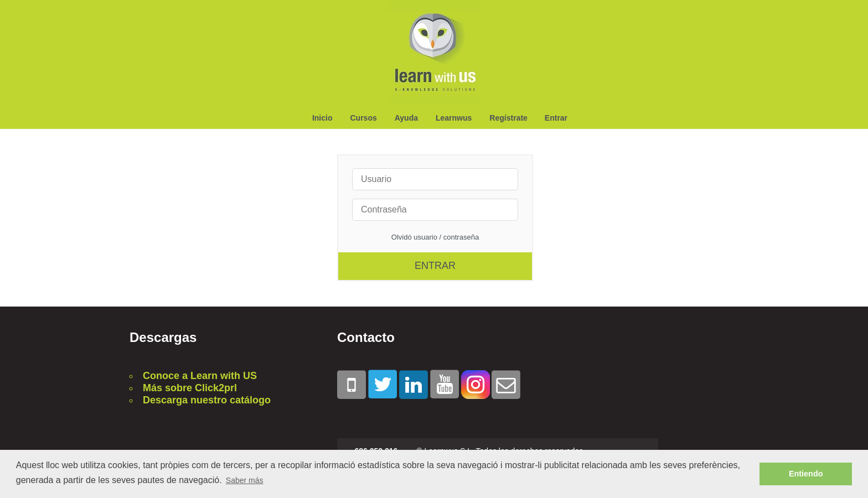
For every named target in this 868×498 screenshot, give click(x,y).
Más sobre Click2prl (190, 388)
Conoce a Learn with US (200, 376)
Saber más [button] (245, 480)
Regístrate (508, 118)
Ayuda (406, 118)
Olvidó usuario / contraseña (435, 237)
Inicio (322, 118)
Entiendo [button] (806, 474)
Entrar (556, 118)
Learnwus (454, 118)
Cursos (363, 118)
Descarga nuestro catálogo (207, 400)
